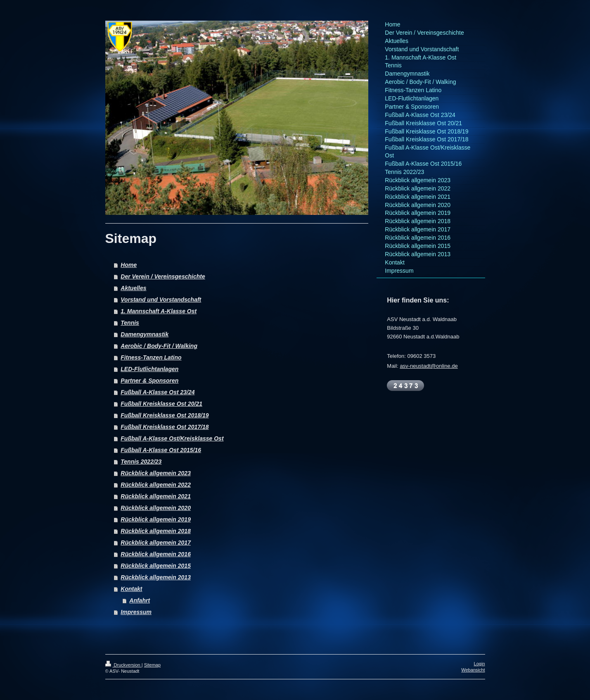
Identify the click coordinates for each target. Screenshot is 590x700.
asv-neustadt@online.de (429, 366)
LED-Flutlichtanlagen (149, 369)
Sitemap (152, 665)
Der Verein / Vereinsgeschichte (163, 276)
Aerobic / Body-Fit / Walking (159, 346)
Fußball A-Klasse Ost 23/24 (158, 392)
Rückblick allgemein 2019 (156, 519)
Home (129, 265)
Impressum (136, 612)
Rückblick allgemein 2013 (156, 577)
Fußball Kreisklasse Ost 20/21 (161, 404)
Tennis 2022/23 (141, 462)
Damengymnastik (145, 334)
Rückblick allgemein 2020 (156, 508)
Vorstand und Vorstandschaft (161, 300)
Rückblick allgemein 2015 (156, 566)
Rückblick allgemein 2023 (156, 473)
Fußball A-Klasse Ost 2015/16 (161, 450)
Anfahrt (140, 600)
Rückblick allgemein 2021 (156, 496)
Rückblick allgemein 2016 (156, 554)
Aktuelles (133, 288)
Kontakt (131, 589)
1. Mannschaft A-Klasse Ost (159, 311)
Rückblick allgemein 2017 (156, 543)
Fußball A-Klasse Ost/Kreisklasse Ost (172, 438)
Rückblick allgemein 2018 (156, 531)
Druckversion (123, 665)
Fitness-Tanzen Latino (151, 357)
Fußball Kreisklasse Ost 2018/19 (165, 415)
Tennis (130, 323)
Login (480, 664)
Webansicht (473, 670)
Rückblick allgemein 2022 (156, 485)
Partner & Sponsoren (149, 381)
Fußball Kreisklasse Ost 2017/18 (165, 427)
